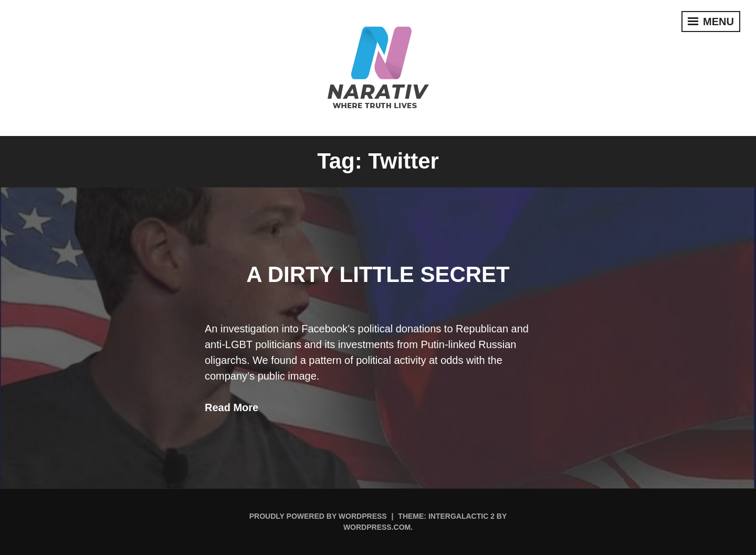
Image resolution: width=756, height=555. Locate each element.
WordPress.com (377, 527)
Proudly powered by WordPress (318, 516)
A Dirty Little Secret (378, 274)
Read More (232, 407)
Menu (711, 22)
